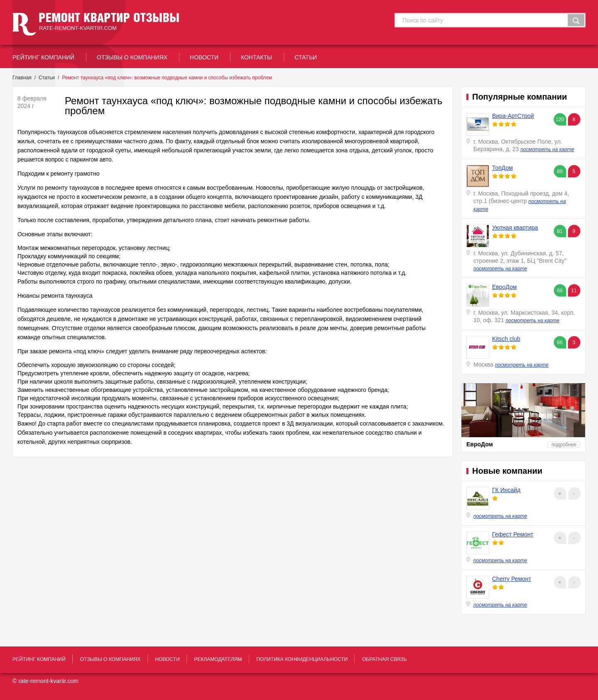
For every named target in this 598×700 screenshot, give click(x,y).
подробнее (564, 445)
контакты (257, 57)
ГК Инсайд (506, 490)
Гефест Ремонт (513, 534)
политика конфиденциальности (302, 659)
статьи (306, 57)
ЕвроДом (504, 287)
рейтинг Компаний (43, 57)
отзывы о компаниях (132, 57)
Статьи (47, 78)
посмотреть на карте (547, 149)
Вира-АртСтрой (513, 116)
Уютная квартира (515, 228)
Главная (22, 78)
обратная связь (385, 659)
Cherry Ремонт (512, 579)
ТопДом (502, 168)
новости (204, 57)
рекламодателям (218, 659)
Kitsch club (506, 339)
